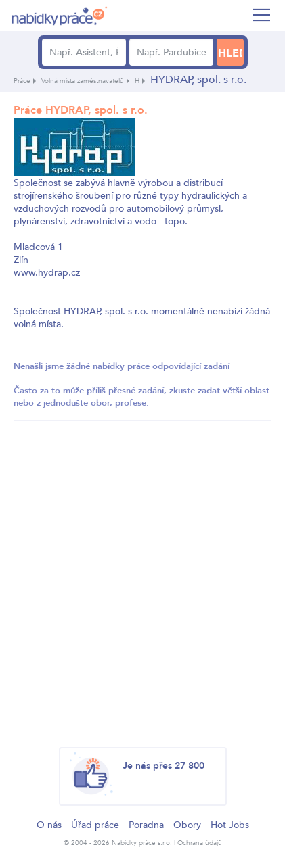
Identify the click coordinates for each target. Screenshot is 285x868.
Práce (22, 81)
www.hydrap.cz (47, 273)
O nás (49, 825)
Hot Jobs (230, 825)
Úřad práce (95, 825)
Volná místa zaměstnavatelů (83, 81)
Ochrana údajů (200, 843)
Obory (187, 825)
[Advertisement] (142, 577)
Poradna (146, 825)
